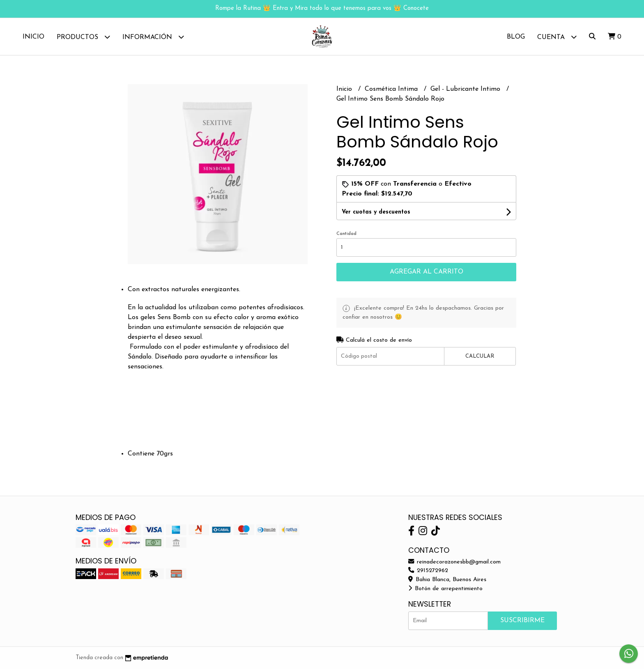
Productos (83, 37)
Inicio (33, 37)
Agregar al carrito (427, 272)
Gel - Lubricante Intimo (466, 89)
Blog (516, 37)
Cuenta (557, 37)
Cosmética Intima (392, 89)
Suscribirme (522, 621)
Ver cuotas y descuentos (376, 212)
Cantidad (346, 234)
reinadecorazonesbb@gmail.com (454, 562)
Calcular (480, 356)
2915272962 (428, 571)
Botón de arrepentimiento (445, 589)
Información (153, 37)
